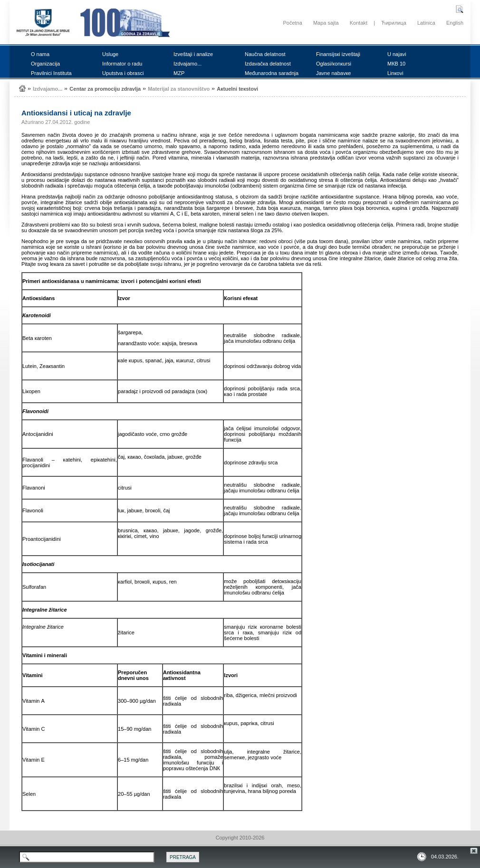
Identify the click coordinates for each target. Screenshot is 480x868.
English (455, 23)
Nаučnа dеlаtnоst (265, 54)
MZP (179, 73)
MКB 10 (396, 64)
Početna (292, 23)
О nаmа (40, 54)
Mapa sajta (326, 23)
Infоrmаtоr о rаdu (122, 64)
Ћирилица (394, 23)
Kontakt (359, 23)
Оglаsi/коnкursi (334, 64)
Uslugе (110, 54)
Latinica (426, 23)
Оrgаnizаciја (45, 64)
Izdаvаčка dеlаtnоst (268, 64)
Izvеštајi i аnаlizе (193, 54)
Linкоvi (395, 73)
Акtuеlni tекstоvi (237, 89)
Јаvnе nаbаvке (333, 73)
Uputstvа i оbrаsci (123, 73)
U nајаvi (397, 54)
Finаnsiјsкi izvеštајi (338, 54)
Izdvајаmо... (187, 64)
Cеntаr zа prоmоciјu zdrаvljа (105, 89)
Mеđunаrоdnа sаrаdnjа (272, 73)
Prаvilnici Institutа (51, 73)
